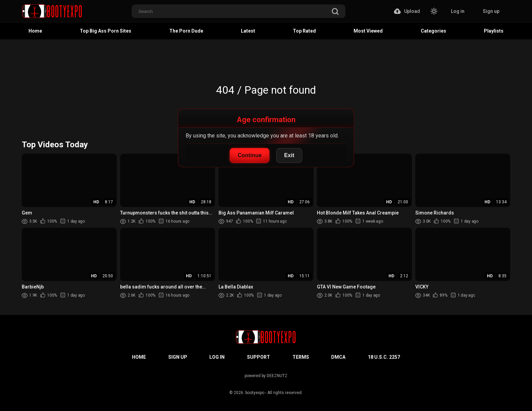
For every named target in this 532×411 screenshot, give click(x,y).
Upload (407, 11)
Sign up (491, 11)
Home (35, 31)
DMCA (338, 357)
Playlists (494, 31)
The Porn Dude (186, 31)
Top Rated (304, 31)
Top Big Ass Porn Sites (106, 31)
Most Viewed (368, 31)
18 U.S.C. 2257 (384, 357)
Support (259, 357)
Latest (248, 31)
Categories (433, 31)
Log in (458, 11)
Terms (301, 357)
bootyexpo (255, 393)
